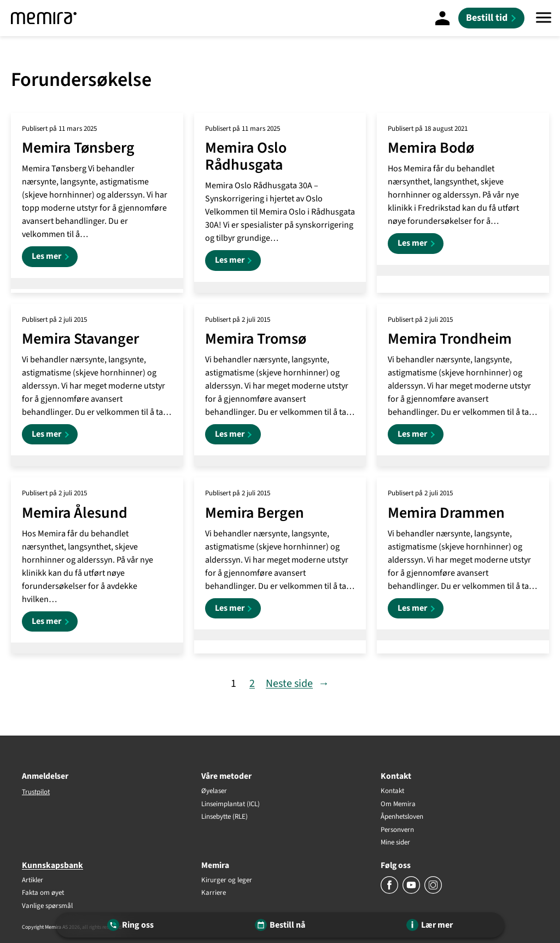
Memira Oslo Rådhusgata (246, 157)
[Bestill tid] (491, 18)
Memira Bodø (431, 148)
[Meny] (544, 18)
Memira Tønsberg (78, 148)
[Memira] (44, 18)
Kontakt (392, 791)
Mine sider (395, 843)
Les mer (55, 258)
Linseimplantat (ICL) (231, 805)
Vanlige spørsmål (47, 906)
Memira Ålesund (75, 513)
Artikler (33, 881)
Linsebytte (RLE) (224, 817)
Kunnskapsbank (52, 865)
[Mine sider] (442, 18)
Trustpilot (36, 792)
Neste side (297, 684)
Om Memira (398, 805)
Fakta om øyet (43, 893)
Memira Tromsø (256, 339)
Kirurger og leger (227, 881)
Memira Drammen (446, 513)
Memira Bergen (255, 513)
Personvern (397, 830)
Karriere (214, 893)
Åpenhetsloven (402, 817)
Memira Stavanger (80, 339)
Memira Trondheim (450, 339)
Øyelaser (214, 791)
